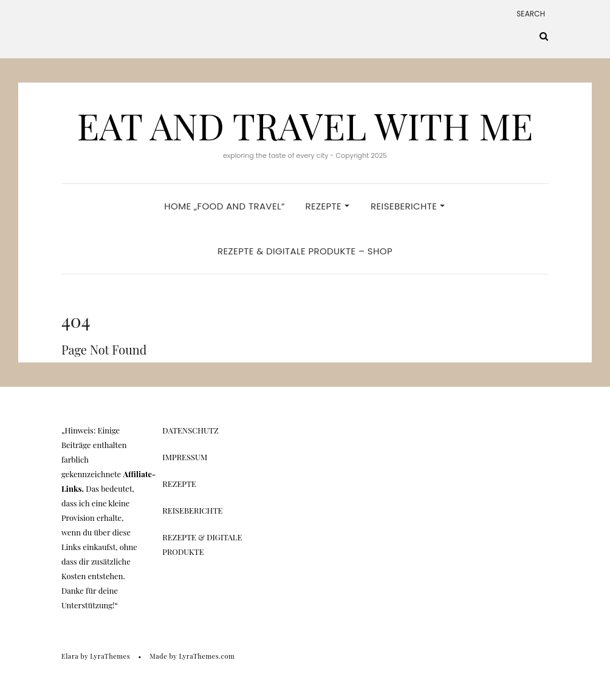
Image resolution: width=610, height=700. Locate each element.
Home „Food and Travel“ (224, 206)
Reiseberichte (408, 206)
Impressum (185, 457)
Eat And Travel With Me (305, 125)
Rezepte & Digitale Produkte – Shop (305, 251)
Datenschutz (190, 430)
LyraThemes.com (207, 656)
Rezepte (327, 206)
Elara (70, 656)
